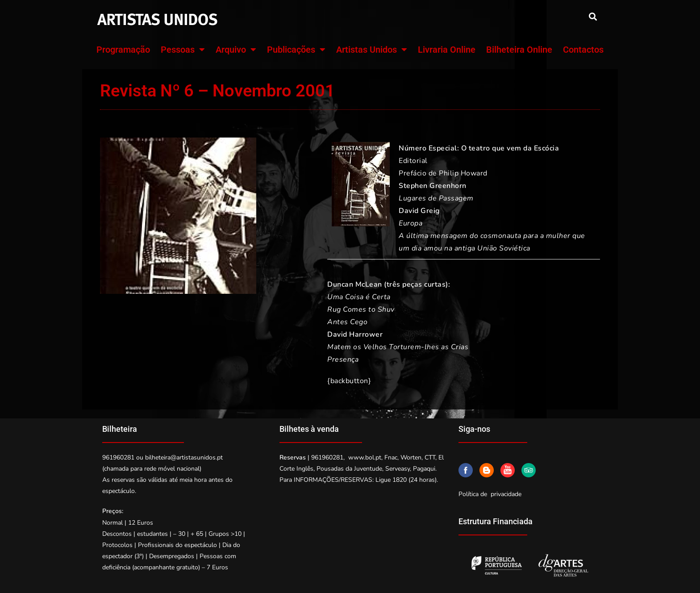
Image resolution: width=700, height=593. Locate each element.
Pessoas (183, 50)
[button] (593, 16)
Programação (123, 50)
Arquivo (236, 50)
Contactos (583, 50)
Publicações (296, 50)
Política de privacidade (490, 494)
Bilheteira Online (519, 50)
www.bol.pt (365, 457)
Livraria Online (447, 50)
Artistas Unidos (372, 50)
